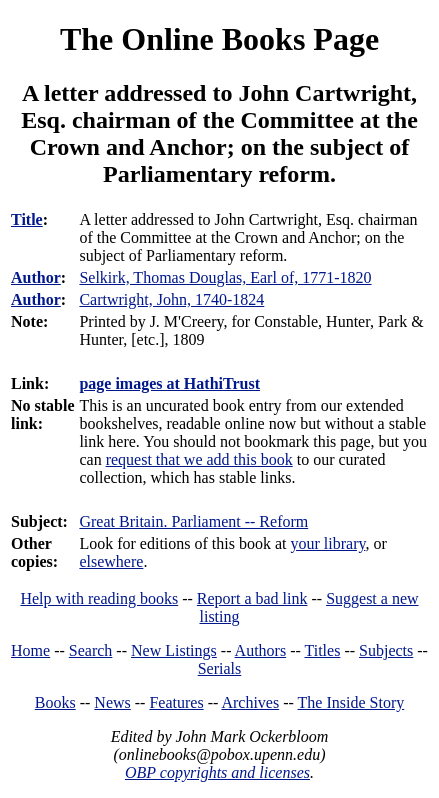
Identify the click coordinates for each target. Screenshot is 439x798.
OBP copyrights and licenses (217, 772)
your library (328, 543)
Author (36, 277)
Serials (220, 668)
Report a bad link (252, 598)
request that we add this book (199, 459)
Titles (323, 650)
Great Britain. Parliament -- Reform (193, 521)
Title (27, 219)
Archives (250, 702)
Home (30, 650)
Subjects (386, 650)
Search (91, 650)
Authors (261, 650)
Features (176, 702)
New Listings (174, 650)
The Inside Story (351, 702)
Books (55, 702)
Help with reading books (99, 598)
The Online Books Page (219, 39)
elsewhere (111, 561)
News (112, 702)
